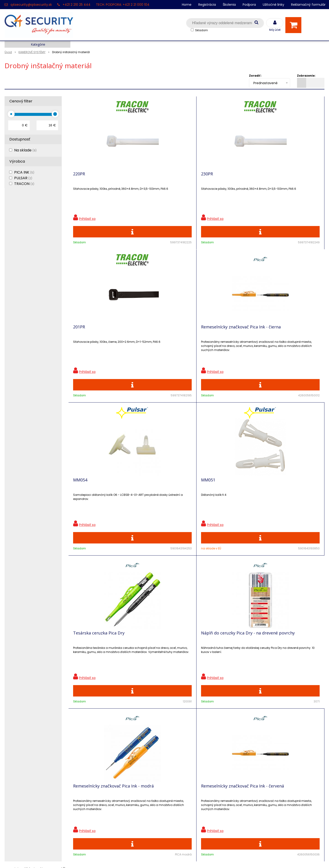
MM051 (144, 337)
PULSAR (23, 178)
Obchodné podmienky (105, 806)
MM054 (80, 337)
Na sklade (25, 150)
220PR (79, 177)
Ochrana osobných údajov (108, 742)
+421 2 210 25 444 (77, 5)
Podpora (249, 5)
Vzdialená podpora (102, 766)
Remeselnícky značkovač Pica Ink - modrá (97, 499)
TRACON (24, 184)
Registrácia (207, 5)
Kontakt (12, 758)
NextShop (144, 858)
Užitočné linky (273, 5)
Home (187, 5)
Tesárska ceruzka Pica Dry (227, 337)
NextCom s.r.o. (216, 858)
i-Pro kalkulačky (99, 774)
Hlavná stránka (18, 742)
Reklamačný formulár (308, 5)
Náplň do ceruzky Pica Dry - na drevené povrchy (292, 339)
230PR (143, 177)
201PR (207, 177)
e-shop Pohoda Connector (177, 858)
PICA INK (24, 172)
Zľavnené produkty (102, 750)
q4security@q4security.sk (31, 5)
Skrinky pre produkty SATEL (109, 782)
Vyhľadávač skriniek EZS (106, 790)
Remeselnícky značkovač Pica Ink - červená (161, 499)
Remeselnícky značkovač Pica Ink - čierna (289, 179)
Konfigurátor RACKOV (104, 798)
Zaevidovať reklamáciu (105, 814)
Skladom (202, 30)
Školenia (229, 5)
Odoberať (310, 676)
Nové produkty (98, 758)
